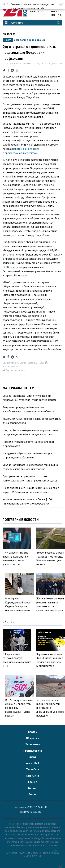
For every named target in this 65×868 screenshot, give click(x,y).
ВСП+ (6, 267)
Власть (33, 732)
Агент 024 (33, 763)
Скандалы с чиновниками (29, 40)
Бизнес (32, 788)
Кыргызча (33, 776)
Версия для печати (14, 370)
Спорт (32, 757)
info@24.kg (36, 812)
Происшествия (33, 751)
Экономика (33, 744)
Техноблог (33, 769)
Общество (9, 34)
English (33, 782)
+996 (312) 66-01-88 (37, 807)
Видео (32, 794)
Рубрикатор (14, 23)
